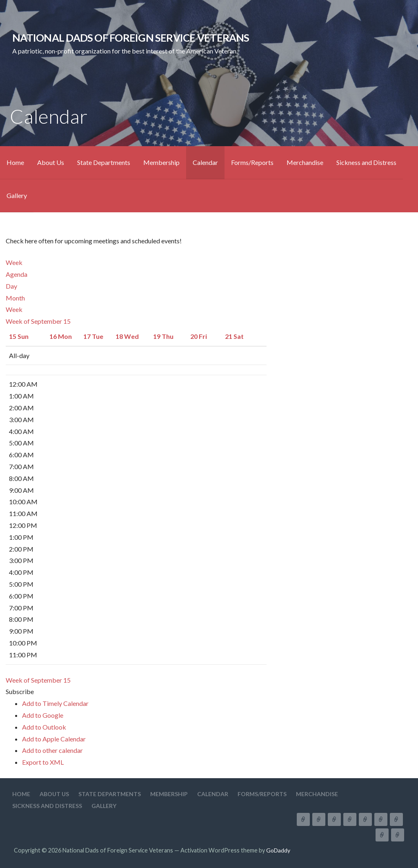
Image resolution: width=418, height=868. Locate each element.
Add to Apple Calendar (54, 739)
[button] (20, 691)
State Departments (104, 162)
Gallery (17, 195)
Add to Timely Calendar (55, 703)
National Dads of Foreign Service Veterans (131, 38)
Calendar (205, 162)
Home (15, 162)
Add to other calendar (52, 750)
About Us (51, 162)
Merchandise (305, 162)
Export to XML (43, 762)
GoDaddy (278, 850)
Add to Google (43, 715)
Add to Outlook (44, 727)
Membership (161, 162)
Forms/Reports (252, 162)
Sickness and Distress (366, 162)
